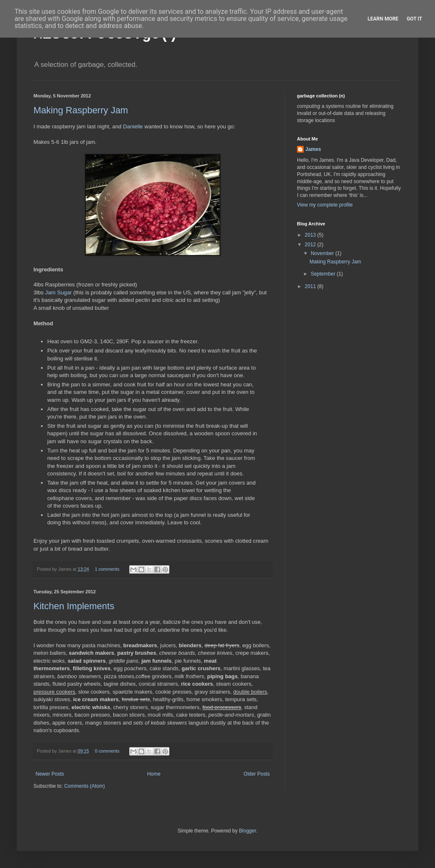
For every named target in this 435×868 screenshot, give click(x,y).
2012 (311, 245)
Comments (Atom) (84, 786)
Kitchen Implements (74, 606)
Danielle (133, 126)
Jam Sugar (59, 292)
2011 (311, 286)
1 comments (107, 569)
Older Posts (257, 774)
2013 (311, 235)
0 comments (107, 751)
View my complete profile (325, 205)
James (313, 149)
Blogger (247, 831)
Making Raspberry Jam (81, 110)
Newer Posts (50, 774)
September (324, 274)
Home (154, 774)
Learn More (383, 19)
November (323, 253)
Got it (414, 19)
